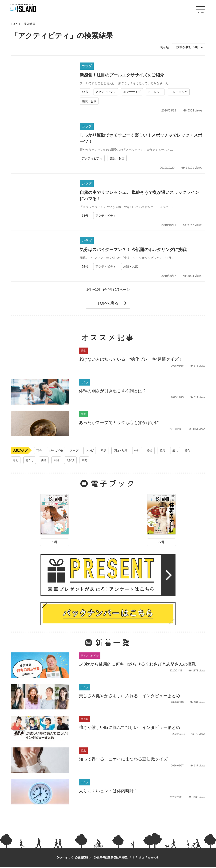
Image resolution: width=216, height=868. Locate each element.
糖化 (194, 451)
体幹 (142, 451)
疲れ (181, 451)
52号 (85, 266)
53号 (85, 216)
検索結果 (30, 24)
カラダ (87, 66)
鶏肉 (87, 460)
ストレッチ (155, 92)
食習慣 (73, 460)
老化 (16, 460)
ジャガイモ (57, 451)
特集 (168, 451)
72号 (39, 451)
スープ (76, 451)
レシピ (92, 451)
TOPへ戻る (112, 303)
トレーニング (179, 92)
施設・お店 (89, 101)
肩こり (30, 460)
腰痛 (45, 460)
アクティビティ (106, 92)
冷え (155, 451)
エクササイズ (132, 92)
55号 (85, 92)
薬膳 (58, 460)
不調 (107, 451)
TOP (14, 24)
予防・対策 (124, 451)
